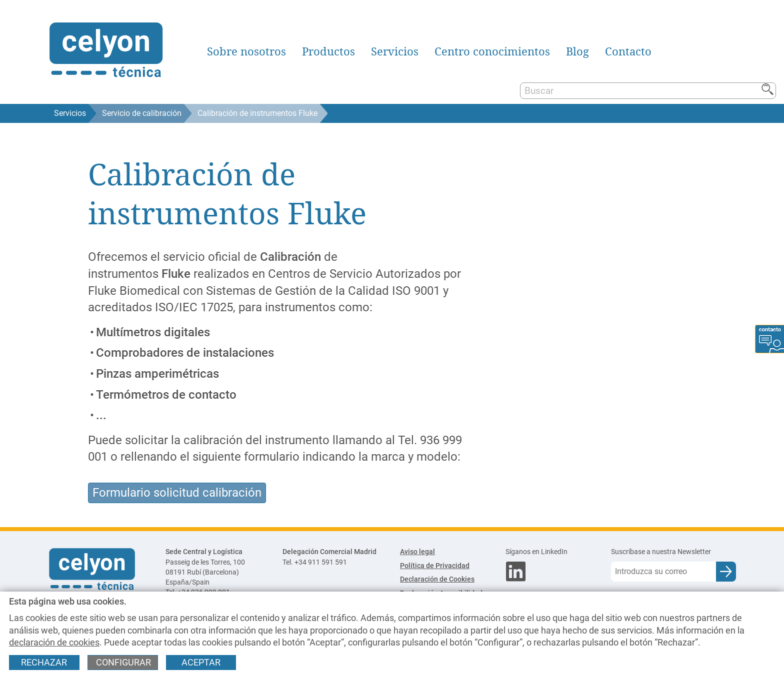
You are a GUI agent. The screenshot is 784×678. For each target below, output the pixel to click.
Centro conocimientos (492, 51)
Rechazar (44, 663)
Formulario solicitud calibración (177, 493)
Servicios (395, 51)
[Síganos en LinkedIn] (550, 552)
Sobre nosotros (246, 51)
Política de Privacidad (435, 566)
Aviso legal (417, 552)
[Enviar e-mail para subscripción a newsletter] (726, 572)
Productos (328, 51)
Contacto (628, 51)
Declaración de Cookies (437, 579)
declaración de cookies (54, 643)
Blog (577, 51)
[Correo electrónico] (663, 572)
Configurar (123, 663)
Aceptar (201, 663)
